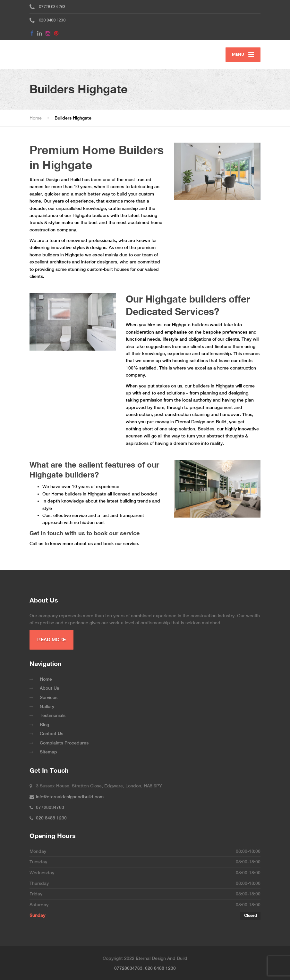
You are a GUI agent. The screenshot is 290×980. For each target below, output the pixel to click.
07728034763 (128, 968)
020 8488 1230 (160, 968)
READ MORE (51, 639)
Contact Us (51, 734)
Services (49, 697)
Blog (44, 725)
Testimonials (53, 715)
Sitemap (48, 752)
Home (46, 679)
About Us (49, 688)
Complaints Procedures (64, 743)
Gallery (47, 706)
